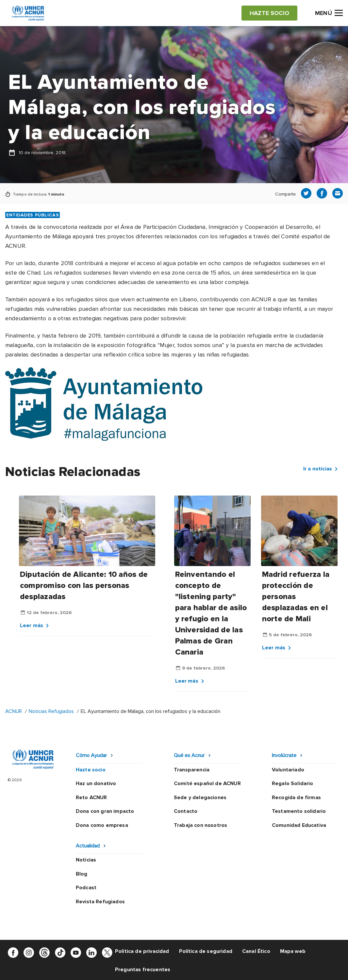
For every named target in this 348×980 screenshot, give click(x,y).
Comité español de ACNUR (207, 783)
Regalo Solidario (293, 783)
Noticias (86, 860)
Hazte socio (91, 770)
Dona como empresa (102, 825)
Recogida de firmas (296, 798)
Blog (82, 874)
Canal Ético (256, 951)
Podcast (86, 888)
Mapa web (293, 951)
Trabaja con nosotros (200, 825)
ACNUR (14, 711)
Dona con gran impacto (105, 811)
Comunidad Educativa (299, 825)
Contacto (186, 811)
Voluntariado (288, 770)
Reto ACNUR (91, 798)
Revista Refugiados (100, 902)
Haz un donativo (96, 783)
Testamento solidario (299, 811)
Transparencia (192, 770)
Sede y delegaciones (200, 798)
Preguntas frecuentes (143, 970)
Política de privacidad (142, 951)
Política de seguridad (206, 951)
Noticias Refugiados (51, 711)
